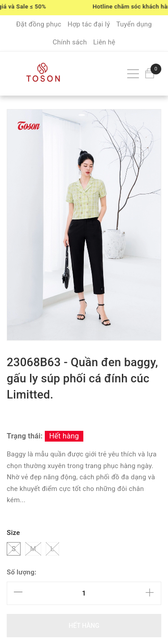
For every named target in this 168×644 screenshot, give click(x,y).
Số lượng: (22, 572)
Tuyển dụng (134, 24)
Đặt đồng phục (39, 24)
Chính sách (70, 42)
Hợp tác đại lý (89, 24)
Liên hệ (104, 42)
